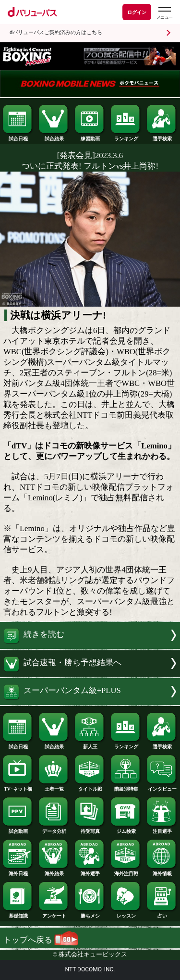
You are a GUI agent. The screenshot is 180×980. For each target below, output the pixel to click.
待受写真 (90, 829)
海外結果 (54, 871)
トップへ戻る (41, 940)
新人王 (90, 744)
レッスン (126, 914)
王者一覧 (54, 787)
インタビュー (162, 787)
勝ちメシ (90, 914)
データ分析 (54, 829)
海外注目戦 (126, 871)
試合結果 (54, 136)
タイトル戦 (90, 787)
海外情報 (162, 871)
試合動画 (18, 829)
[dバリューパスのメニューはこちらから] (164, 13)
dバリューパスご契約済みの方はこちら (56, 32)
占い (162, 914)
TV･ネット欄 (18, 787)
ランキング (126, 136)
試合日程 (18, 136)
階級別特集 (126, 787)
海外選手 (90, 871)
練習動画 (90, 136)
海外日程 (18, 871)
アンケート (54, 914)
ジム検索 (126, 829)
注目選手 (162, 829)
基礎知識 (18, 914)
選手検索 (162, 136)
